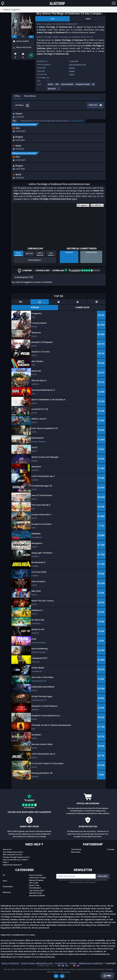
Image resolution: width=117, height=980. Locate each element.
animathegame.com (78, 65)
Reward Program (36, 891)
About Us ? (7, 860)
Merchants (76, 862)
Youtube (111, 860)
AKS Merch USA (35, 903)
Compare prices (77, 121)
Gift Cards (34, 893)
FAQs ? (6, 873)
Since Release (18, 265)
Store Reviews (35, 898)
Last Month (51, 265)
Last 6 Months (40, 265)
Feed (88, 19)
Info (53, 19)
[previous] (14, 37)
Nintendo (7, 903)
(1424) (82, 281)
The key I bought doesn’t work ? (16, 868)
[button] (74, 143)
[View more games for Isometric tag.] (52, 90)
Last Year (29, 264)
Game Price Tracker (37, 888)
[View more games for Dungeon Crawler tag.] (83, 85)
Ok (56, 976)
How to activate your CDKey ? (16, 870)
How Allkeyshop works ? (13, 862)
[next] (31, 37)
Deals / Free (34, 896)
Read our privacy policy (61, 972)
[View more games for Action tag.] (51, 85)
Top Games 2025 (36, 901)
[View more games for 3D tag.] (93, 85)
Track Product (35, 271)
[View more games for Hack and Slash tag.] (67, 85)
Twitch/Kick (76, 860)
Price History (30, 96)
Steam (72, 74)
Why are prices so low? (13, 865)
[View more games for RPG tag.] (57, 85)
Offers (17, 96)
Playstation (8, 897)
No (62, 976)
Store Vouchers (36, 886)
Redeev (72, 68)
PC (4, 886)
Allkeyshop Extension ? (12, 875)
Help (107, 976)
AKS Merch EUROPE (37, 906)
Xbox (5, 891)
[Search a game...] (58, 10)
